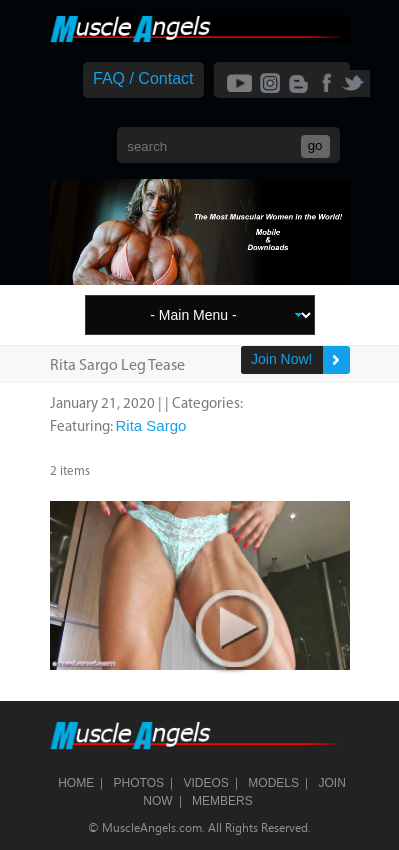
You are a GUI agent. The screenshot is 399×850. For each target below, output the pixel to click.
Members (222, 801)
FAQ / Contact (143, 78)
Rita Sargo (151, 425)
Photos (139, 783)
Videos (206, 783)
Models (273, 783)
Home (76, 783)
